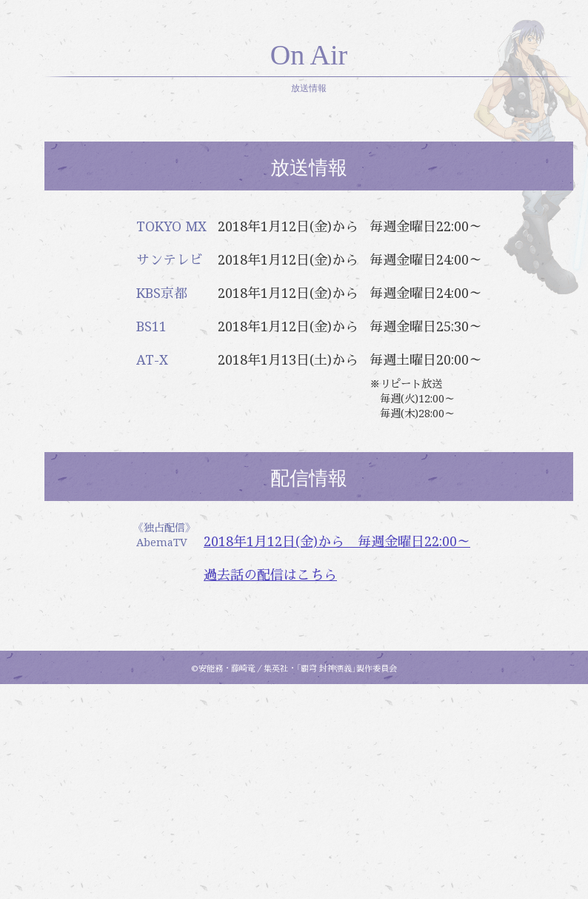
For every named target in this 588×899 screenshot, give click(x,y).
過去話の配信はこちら (377, 789)
